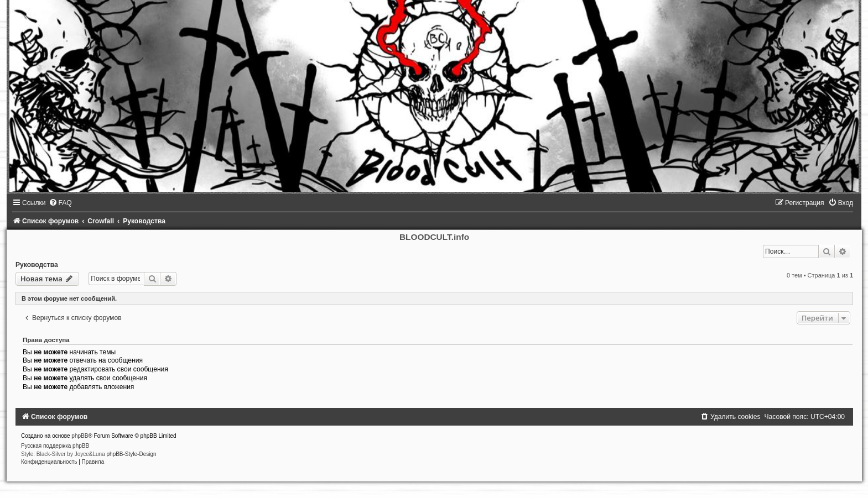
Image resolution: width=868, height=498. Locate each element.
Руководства (37, 265)
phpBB (80, 436)
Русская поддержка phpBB (55, 446)
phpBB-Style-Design (132, 454)
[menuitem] (60, 203)
